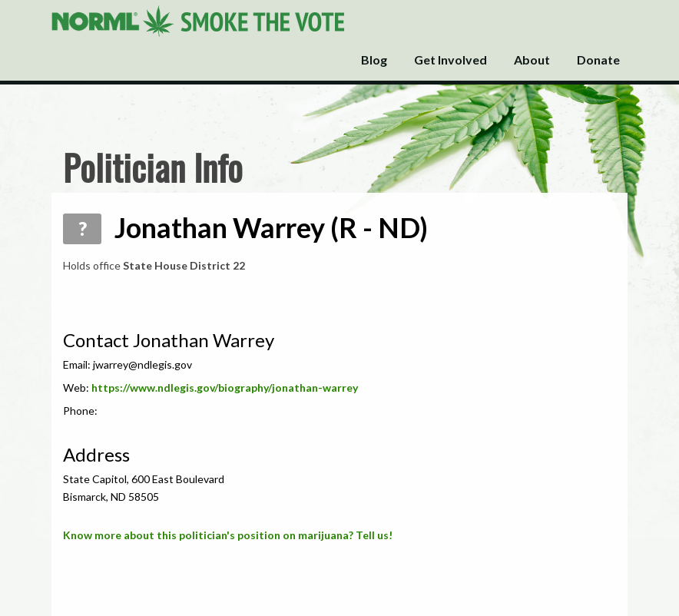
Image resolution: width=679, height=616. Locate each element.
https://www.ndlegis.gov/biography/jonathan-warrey (225, 387)
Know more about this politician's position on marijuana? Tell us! (228, 535)
